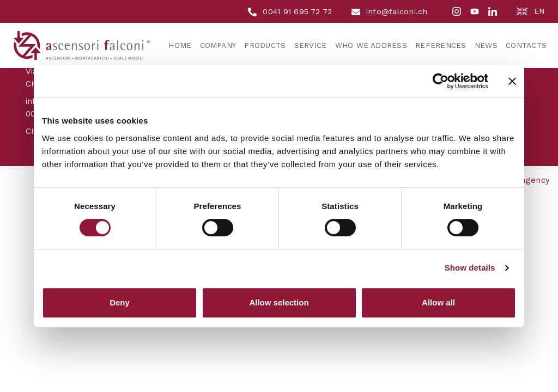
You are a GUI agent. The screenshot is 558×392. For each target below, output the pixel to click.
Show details (470, 268)
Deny (120, 302)
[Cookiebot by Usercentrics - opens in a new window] (441, 81)
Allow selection (279, 302)
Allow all (438, 302)
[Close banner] (512, 81)
